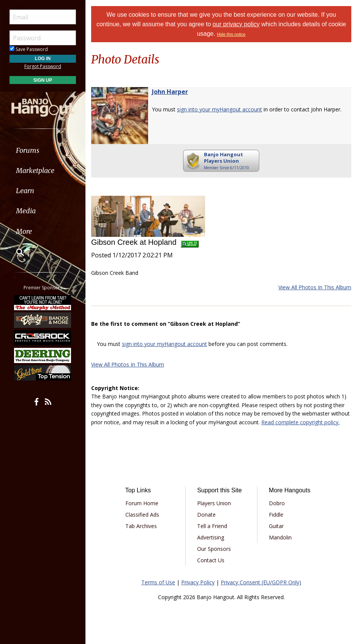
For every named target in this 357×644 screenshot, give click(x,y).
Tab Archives (141, 526)
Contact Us (211, 560)
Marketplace (35, 171)
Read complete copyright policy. (300, 422)
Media (26, 211)
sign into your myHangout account (220, 109)
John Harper (170, 92)
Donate (206, 515)
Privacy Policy (198, 582)
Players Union (214, 503)
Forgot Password (43, 66)
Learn (25, 191)
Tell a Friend (212, 526)
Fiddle (276, 515)
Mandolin (280, 537)
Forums (28, 150)
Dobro (277, 503)
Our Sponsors (214, 549)
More (24, 231)
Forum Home (142, 503)
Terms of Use (158, 582)
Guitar (276, 526)
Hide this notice (231, 34)
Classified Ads (142, 515)
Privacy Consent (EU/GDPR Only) (261, 582)
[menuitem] (43, 150)
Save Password (29, 49)
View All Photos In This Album (315, 287)
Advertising (211, 537)
